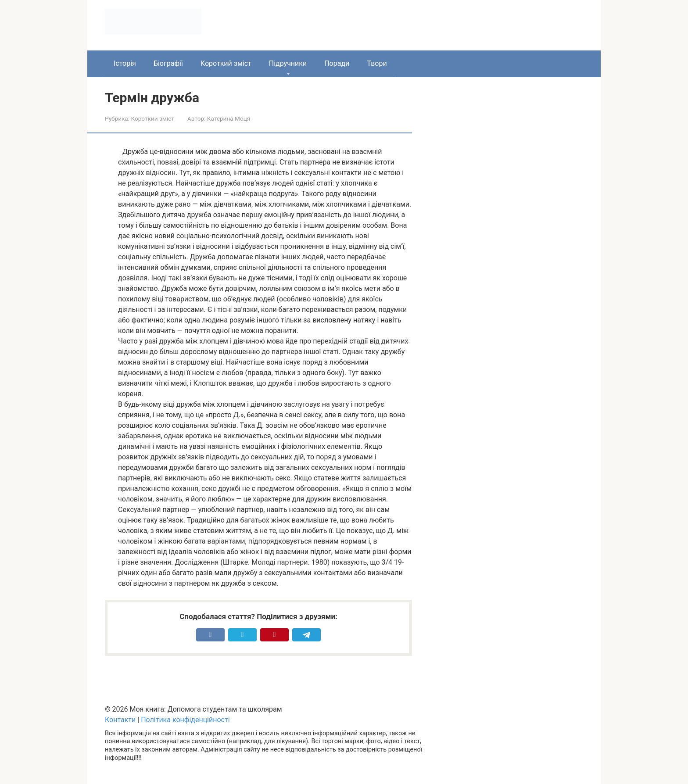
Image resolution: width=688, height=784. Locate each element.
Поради (337, 63)
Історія (125, 63)
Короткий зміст (226, 63)
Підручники (288, 63)
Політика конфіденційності (185, 720)
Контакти (120, 720)
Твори (377, 63)
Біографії (168, 63)
